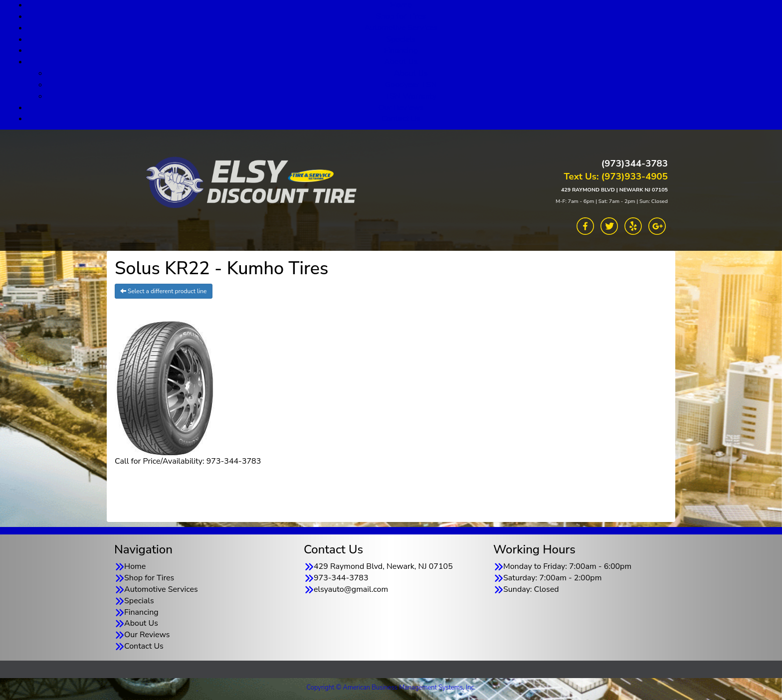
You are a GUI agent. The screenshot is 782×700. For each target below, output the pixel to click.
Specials (401, 39)
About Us (401, 62)
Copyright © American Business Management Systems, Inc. (391, 688)
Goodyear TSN (411, 85)
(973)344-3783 (635, 164)
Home (135, 566)
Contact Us (401, 119)
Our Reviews (401, 108)
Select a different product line (164, 291)
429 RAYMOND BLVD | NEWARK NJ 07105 (614, 190)
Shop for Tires (401, 16)
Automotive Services (401, 28)
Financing (401, 50)
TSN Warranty (411, 96)
